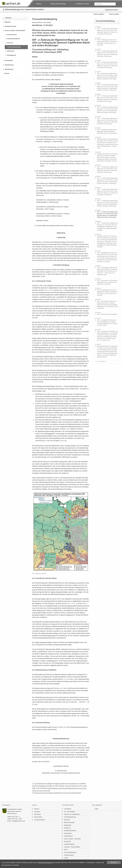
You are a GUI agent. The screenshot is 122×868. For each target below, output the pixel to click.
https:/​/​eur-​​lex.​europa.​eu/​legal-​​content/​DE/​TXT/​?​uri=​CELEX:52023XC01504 (58, 793)
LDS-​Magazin (68, 809)
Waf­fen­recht (11, 51)
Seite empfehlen (97, 805)
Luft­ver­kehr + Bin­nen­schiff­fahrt (72, 847)
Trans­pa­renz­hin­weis (39, 820)
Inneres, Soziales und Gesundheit (15, 31)
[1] (55, 329)
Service (34, 805)
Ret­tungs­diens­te (12, 55)
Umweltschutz (9, 65)
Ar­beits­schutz (9, 69)
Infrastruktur (9, 61)
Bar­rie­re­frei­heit (38, 817)
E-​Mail (96, 809)
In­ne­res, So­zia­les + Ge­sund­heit (72, 839)
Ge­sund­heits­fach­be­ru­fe (13, 39)
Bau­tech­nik (67, 820)
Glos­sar (7, 74)
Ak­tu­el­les (8, 22)
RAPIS (66, 850)
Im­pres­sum (37, 812)
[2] (75, 590)
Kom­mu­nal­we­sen (12, 35)
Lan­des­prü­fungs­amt (69, 844)
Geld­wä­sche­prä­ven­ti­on (70, 831)
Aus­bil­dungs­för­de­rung (70, 817)
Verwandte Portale (68, 805)
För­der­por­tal (67, 828)
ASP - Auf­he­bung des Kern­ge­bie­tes (107, 314)
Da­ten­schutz (37, 814)
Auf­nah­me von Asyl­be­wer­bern (72, 814)
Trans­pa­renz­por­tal (69, 855)
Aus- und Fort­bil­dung (70, 812)
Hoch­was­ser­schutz (11, 26)
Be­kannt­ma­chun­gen (69, 822)
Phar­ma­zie (10, 43)
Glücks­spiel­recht (68, 836)
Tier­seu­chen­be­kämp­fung (14, 47)
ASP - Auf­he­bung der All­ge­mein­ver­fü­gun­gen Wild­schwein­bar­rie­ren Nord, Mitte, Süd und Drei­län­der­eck (107, 131)
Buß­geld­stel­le (68, 825)
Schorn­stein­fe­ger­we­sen (70, 852)
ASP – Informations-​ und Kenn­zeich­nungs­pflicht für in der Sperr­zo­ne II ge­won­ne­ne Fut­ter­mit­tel (107, 282)
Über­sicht (37, 809)
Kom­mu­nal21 (68, 842)
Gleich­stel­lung (68, 833)
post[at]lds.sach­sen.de (18, 821)
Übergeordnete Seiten (111, 10)
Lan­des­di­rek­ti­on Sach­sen (15, 809)
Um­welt (66, 858)
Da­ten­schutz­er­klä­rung (46, 862)
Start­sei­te (8, 18)
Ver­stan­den (114, 862)
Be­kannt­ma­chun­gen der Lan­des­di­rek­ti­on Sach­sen (25, 10)
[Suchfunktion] (105, 4)
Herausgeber (6, 805)
